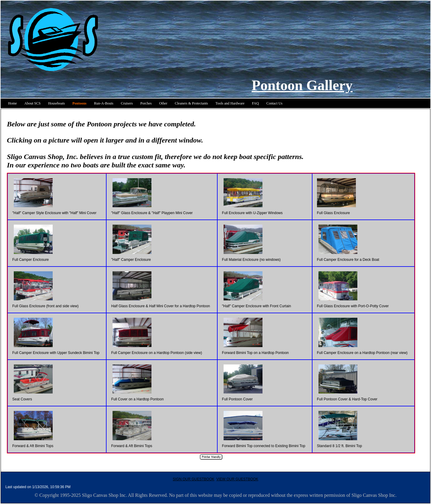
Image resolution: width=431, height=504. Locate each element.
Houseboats (57, 103)
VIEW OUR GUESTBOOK (237, 479)
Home (12, 103)
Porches (146, 103)
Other (163, 103)
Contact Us (274, 103)
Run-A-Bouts (104, 103)
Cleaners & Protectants (191, 103)
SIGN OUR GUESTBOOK (194, 479)
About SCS (32, 103)
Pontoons (79, 103)
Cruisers (127, 103)
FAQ (255, 103)
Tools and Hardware (230, 103)
